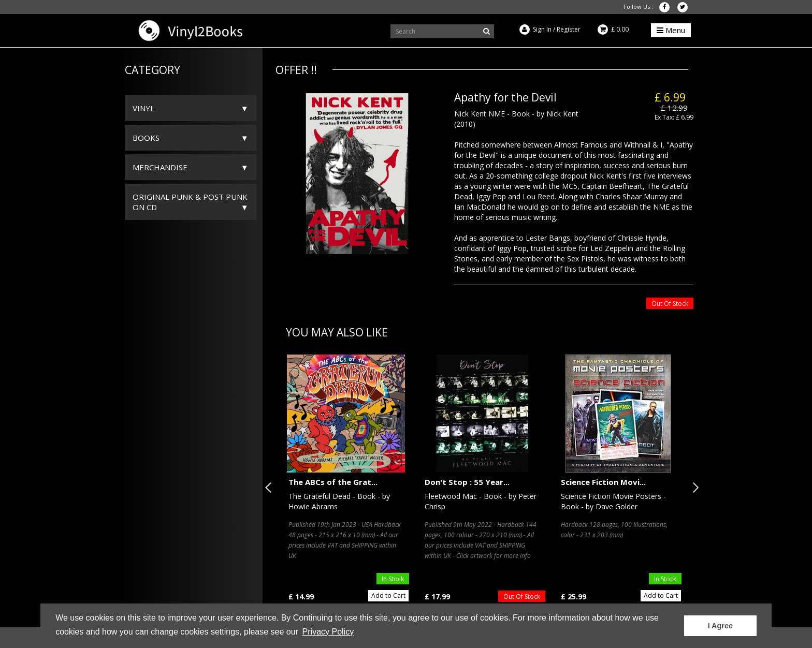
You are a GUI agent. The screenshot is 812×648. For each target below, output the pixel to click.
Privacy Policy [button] (328, 632)
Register (569, 29)
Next (693, 488)
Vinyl (143, 108)
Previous (270, 488)
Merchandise (160, 167)
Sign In (542, 29)
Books (146, 138)
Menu (671, 30)
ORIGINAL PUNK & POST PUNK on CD (190, 202)
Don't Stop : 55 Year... (467, 482)
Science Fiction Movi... (603, 482)
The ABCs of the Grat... (333, 482)
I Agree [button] (720, 626)
